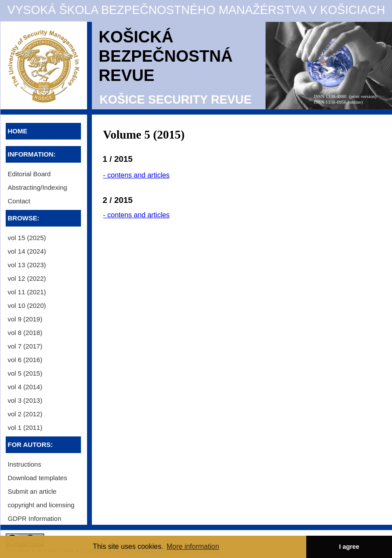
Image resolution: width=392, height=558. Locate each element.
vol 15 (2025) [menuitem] (27, 238)
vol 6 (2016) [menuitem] (25, 360)
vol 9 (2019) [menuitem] (25, 319)
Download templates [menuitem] (38, 478)
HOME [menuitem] (18, 131)
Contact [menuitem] (19, 201)
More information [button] (193, 546)
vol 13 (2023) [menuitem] (27, 265)
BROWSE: (24, 218)
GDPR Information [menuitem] (35, 518)
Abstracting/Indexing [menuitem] (38, 187)
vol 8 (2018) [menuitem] (25, 333)
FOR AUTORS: (30, 445)
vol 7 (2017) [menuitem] (25, 346)
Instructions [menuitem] (25, 464)
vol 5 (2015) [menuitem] (25, 373)
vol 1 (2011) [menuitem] (25, 427)
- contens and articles (136, 175)
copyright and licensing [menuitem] (41, 505)
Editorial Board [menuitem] (29, 174)
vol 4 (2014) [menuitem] (25, 387)
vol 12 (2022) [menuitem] (27, 278)
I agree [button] (349, 547)
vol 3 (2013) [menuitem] (25, 400)
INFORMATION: (32, 154)
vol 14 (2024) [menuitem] (27, 251)
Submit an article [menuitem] (32, 491)
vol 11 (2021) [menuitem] (27, 292)
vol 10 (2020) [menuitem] (27, 305)
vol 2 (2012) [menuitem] (25, 414)
